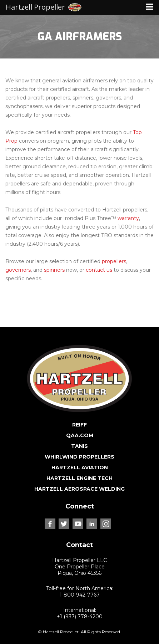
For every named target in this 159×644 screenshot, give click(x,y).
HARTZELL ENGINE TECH (79, 478)
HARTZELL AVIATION (80, 467)
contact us (99, 270)
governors (18, 270)
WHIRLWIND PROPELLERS (79, 457)
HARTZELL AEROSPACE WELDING (79, 489)
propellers (114, 261)
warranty (128, 218)
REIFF (79, 425)
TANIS (79, 446)
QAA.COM (80, 435)
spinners (54, 270)
